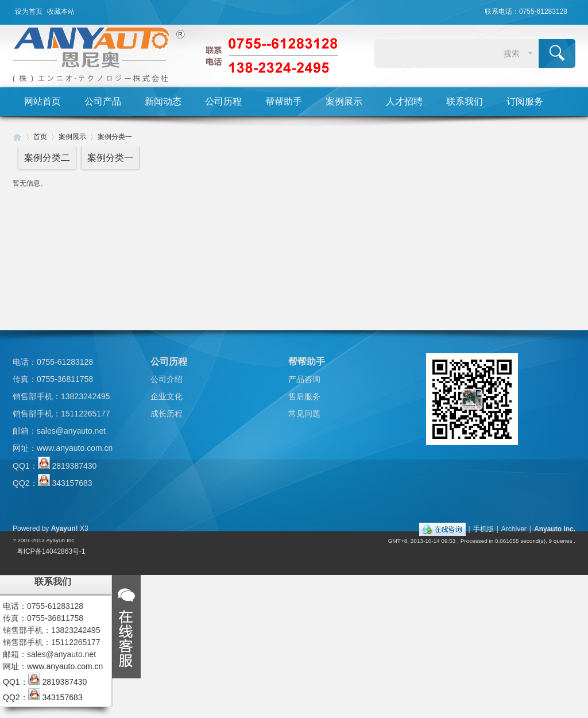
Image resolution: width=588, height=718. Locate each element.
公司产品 (103, 101)
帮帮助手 (284, 101)
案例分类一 (115, 137)
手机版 (483, 529)
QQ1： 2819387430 (55, 466)
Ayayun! (65, 528)
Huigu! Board (17, 137)
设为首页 (29, 11)
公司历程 (223, 101)
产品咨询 (304, 379)
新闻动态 (163, 101)
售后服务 (304, 396)
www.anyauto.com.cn (75, 448)
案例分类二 (47, 158)
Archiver (514, 529)
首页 (40, 137)
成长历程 (167, 414)
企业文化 (167, 396)
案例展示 (344, 101)
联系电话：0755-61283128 (526, 11)
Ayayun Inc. (61, 540)
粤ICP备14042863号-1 (51, 551)
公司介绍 (167, 379)
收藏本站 (61, 11)
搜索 (512, 53)
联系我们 (465, 101)
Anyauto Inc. (555, 529)
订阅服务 (525, 101)
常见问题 (304, 414)
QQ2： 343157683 (53, 483)
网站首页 (42, 101)
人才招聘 (404, 101)
